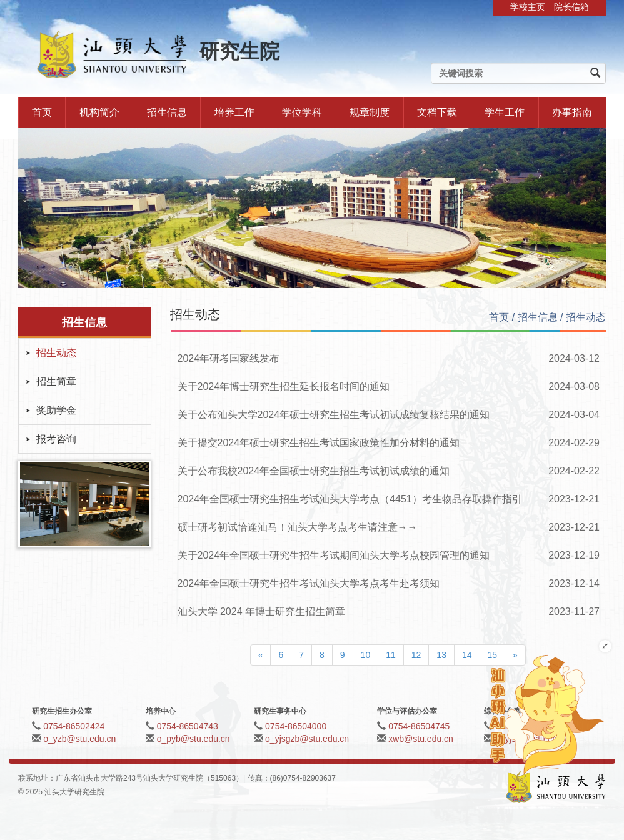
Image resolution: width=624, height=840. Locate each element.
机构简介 (99, 112)
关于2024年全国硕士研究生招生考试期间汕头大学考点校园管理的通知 (334, 555)
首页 (42, 112)
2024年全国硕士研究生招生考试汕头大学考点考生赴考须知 (309, 583)
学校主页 (528, 7)
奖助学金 (56, 410)
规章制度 (370, 112)
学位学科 (302, 112)
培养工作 (234, 112)
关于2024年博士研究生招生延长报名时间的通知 (284, 387)
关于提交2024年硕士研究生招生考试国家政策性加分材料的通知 (319, 443)
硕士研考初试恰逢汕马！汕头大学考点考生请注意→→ (298, 527)
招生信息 (167, 112)
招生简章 (56, 382)
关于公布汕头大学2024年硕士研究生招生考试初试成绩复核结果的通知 (334, 415)
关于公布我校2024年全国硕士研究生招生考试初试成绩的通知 (314, 471)
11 (391, 655)
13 (441, 655)
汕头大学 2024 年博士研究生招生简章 (261, 612)
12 (416, 655)
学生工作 (505, 112)
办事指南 (572, 112)
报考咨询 (56, 439)
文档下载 (437, 112)
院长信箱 (571, 7)
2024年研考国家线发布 (229, 358)
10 (366, 655)
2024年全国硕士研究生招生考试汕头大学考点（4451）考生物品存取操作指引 (350, 499)
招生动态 (56, 353)
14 (467, 655)
